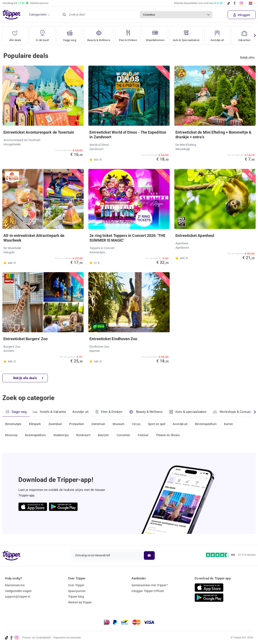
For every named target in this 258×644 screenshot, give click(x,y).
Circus (137, 424)
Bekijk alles (247, 58)
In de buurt (42, 34)
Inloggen (242, 15)
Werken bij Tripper (80, 603)
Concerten (124, 436)
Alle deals (15, 34)
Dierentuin (99, 424)
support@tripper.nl (18, 597)
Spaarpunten (77, 591)
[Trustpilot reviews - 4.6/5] (231, 555)
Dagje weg (70, 34)
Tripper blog (76, 597)
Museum (119, 424)
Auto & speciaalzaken (188, 412)
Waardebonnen (159, 34)
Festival (144, 436)
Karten (230, 424)
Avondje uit (224, 34)
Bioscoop (11, 436)
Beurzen (104, 436)
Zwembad (55, 424)
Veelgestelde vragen (18, 591)
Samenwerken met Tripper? (150, 585)
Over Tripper (76, 585)
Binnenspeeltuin (207, 424)
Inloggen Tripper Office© (148, 591)
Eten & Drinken (130, 34)
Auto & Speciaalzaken (192, 34)
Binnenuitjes (13, 424)
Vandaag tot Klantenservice (25, 3)
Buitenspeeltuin (36, 436)
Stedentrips (61, 436)
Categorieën (38, 15)
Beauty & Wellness (100, 34)
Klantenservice (15, 585)
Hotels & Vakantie (49, 411)
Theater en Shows (169, 436)
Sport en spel (158, 424)
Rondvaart (84, 436)
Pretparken (77, 424)
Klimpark (35, 424)
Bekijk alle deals (28, 378)
